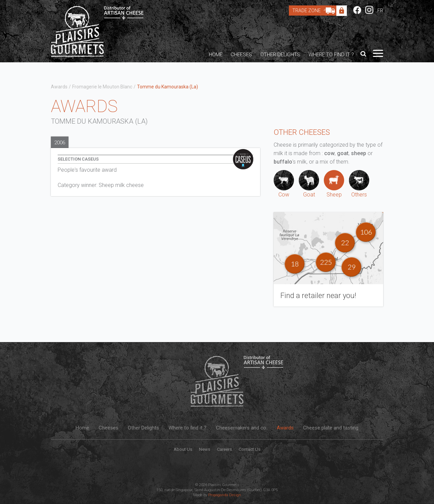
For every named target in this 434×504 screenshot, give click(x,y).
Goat (309, 184)
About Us (183, 449)
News (205, 449)
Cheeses (241, 55)
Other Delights (280, 55)
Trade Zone (315, 10)
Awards (59, 87)
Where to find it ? (331, 55)
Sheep (334, 184)
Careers (224, 449)
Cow (284, 184)
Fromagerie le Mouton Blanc (102, 87)
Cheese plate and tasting (331, 428)
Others (359, 184)
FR (380, 10)
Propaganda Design (225, 495)
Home (216, 55)
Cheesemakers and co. (242, 428)
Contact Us (250, 449)
